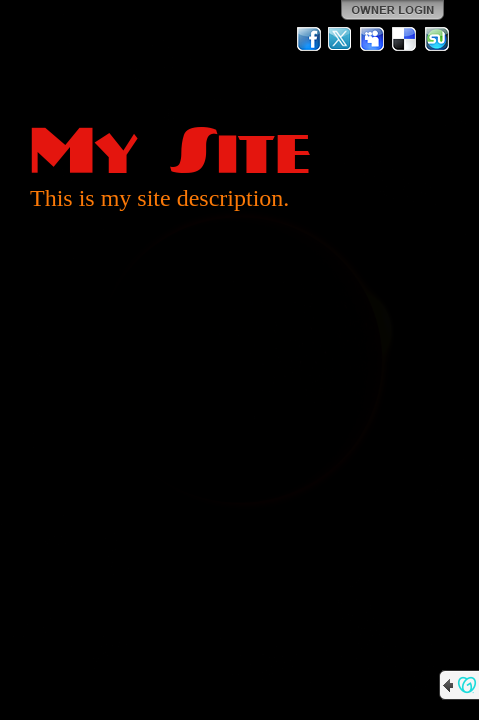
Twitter (341, 39)
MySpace (373, 39)
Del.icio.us (405, 39)
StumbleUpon (437, 39)
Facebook (309, 39)
